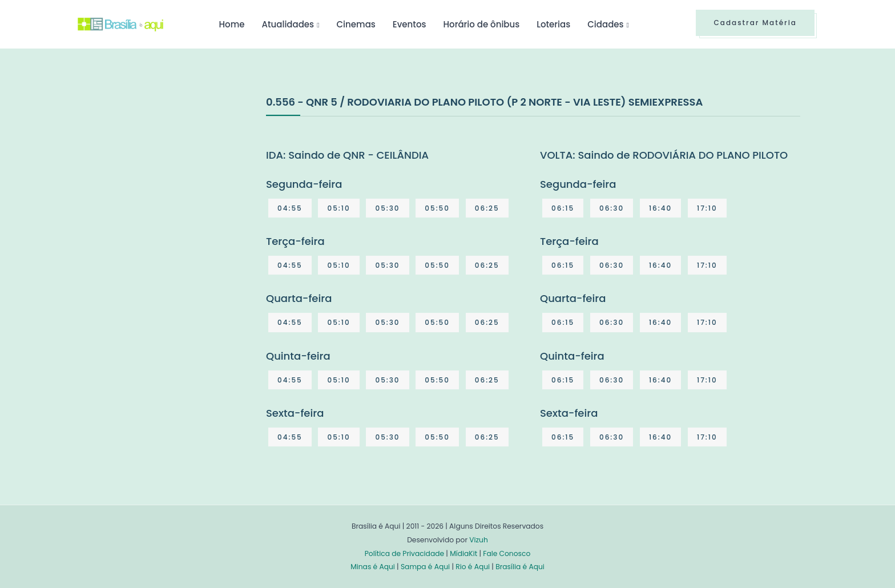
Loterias (553, 24)
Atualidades (288, 24)
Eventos (410, 24)
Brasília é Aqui (520, 567)
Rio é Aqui (473, 567)
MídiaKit (463, 553)
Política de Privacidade (404, 553)
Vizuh (479, 540)
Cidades (605, 24)
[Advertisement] (163, 179)
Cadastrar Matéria (755, 23)
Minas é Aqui (373, 567)
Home (231, 24)
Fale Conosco (507, 553)
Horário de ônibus (481, 24)
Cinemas (356, 24)
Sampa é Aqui (425, 567)
